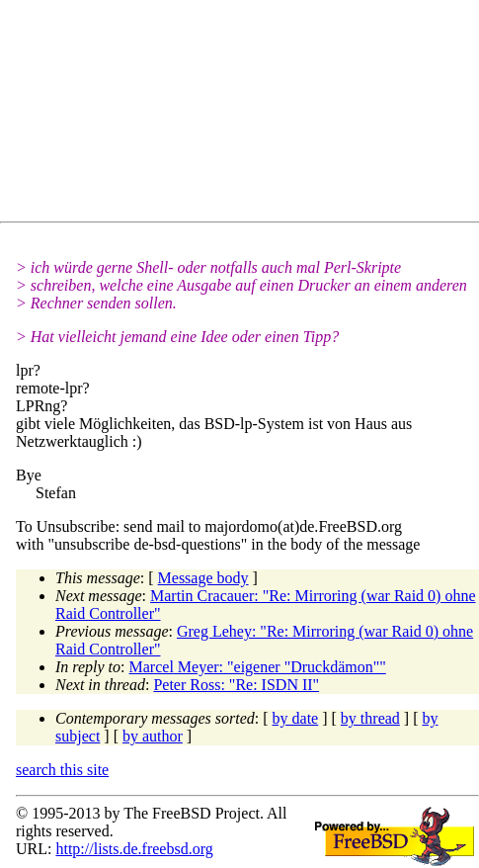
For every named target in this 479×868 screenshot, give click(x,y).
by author (153, 736)
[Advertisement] (247, 115)
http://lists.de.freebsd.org (134, 849)
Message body (203, 578)
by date (296, 718)
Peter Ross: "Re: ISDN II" (236, 685)
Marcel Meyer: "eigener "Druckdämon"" (258, 667)
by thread (370, 718)
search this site (62, 770)
